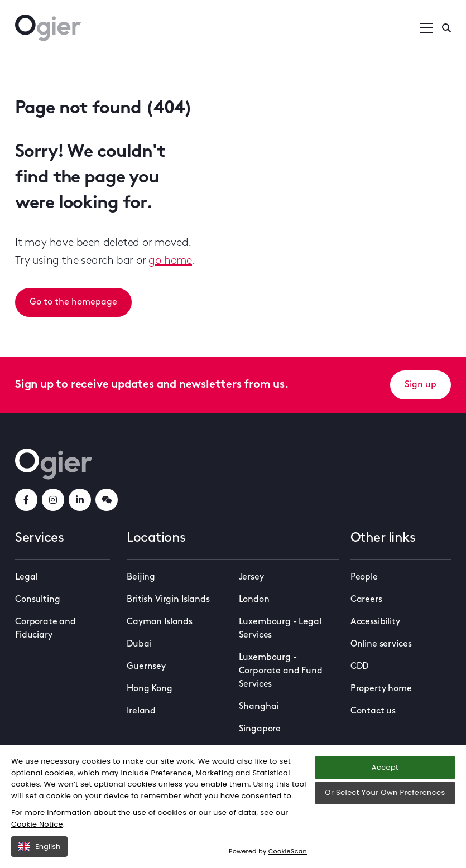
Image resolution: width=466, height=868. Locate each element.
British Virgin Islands (168, 600)
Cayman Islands (160, 622)
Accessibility (375, 622)
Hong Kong (150, 689)
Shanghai (259, 707)
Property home (381, 689)
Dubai (139, 644)
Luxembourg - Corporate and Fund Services (281, 671)
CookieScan (288, 851)
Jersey (251, 577)
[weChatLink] (107, 500)
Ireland (141, 711)
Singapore (260, 729)
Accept (385, 767)
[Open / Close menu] (426, 28)
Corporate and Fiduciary (45, 629)
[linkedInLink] (80, 500)
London (254, 600)
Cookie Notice (37, 824)
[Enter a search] (446, 28)
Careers (366, 600)
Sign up (421, 385)
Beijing (141, 577)
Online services (381, 644)
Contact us (373, 711)
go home (170, 261)
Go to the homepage (73, 302)
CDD (360, 667)
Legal (26, 577)
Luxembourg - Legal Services (280, 629)
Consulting (37, 600)
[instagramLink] (53, 500)
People (364, 577)
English (39, 847)
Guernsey (146, 667)
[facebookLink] (26, 500)
